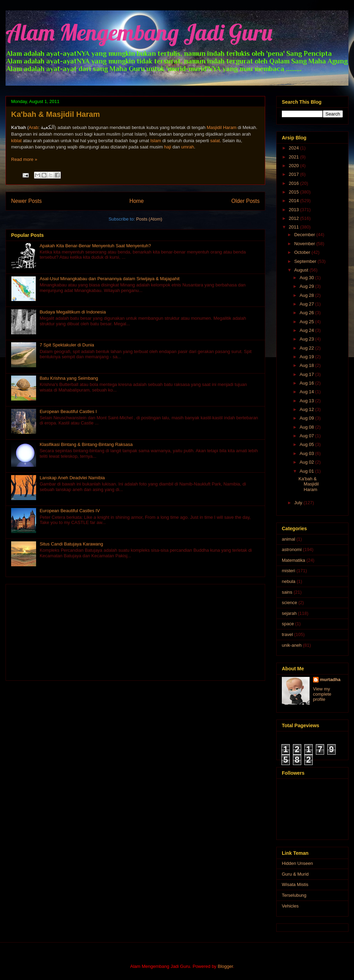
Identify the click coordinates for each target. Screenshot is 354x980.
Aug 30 (307, 278)
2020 (294, 166)
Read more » (24, 159)
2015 (294, 192)
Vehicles (290, 906)
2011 (294, 227)
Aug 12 (307, 409)
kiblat (16, 141)
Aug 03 (307, 453)
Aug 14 (307, 392)
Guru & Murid (295, 874)
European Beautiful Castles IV (70, 511)
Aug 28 (307, 295)
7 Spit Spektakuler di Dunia (67, 345)
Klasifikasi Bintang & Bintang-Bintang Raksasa (86, 444)
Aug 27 (307, 304)
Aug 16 (307, 383)
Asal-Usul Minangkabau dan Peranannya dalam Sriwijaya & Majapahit (109, 279)
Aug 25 (307, 322)
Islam (156, 141)
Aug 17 (307, 374)
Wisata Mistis (295, 884)
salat (215, 141)
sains (287, 592)
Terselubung (294, 895)
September (306, 261)
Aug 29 (307, 286)
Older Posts (246, 201)
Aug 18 (307, 365)
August (302, 270)
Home (137, 201)
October (303, 252)
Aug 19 (307, 357)
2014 (294, 201)
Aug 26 (307, 313)
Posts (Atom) (149, 219)
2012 (294, 218)
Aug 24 (307, 330)
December (305, 235)
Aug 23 (307, 339)
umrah (188, 147)
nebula (289, 581)
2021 (294, 157)
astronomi (292, 549)
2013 (294, 210)
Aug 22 (307, 348)
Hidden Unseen (297, 863)
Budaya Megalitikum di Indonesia (73, 312)
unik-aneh (292, 645)
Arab (33, 127)
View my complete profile (322, 694)
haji (168, 147)
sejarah (289, 613)
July (299, 503)
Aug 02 (307, 462)
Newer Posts (26, 201)
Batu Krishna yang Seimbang (69, 378)
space (288, 624)
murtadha (330, 680)
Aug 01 (307, 471)
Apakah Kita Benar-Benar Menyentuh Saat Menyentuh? (95, 246)
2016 (294, 183)
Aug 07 (307, 436)
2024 (294, 148)
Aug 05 (307, 444)
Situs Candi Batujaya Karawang (71, 544)
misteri (288, 571)
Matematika (293, 560)
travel (287, 634)
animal (288, 539)
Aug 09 (307, 418)
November (305, 244)
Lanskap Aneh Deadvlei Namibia (72, 478)
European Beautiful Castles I (68, 411)
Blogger (225, 966)
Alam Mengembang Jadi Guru (139, 32)
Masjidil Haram (221, 127)
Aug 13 (307, 401)
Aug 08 (307, 427)
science (289, 603)
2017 (294, 174)
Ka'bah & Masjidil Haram (56, 114)
